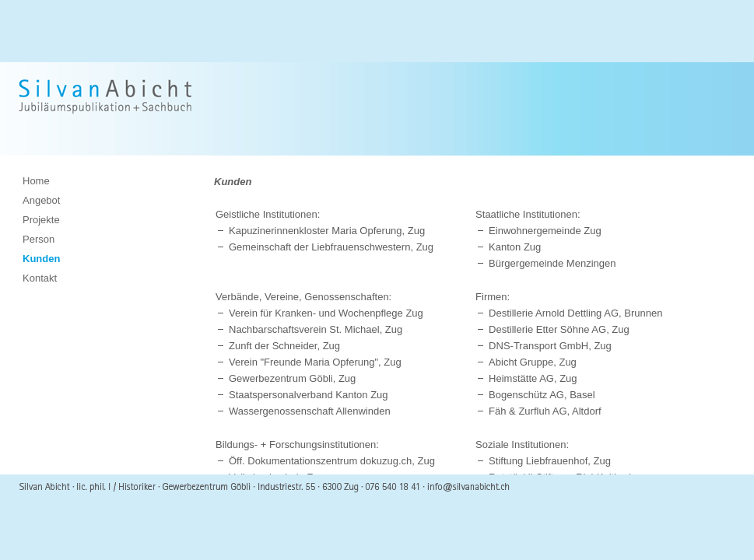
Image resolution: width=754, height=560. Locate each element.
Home (36, 181)
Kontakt (40, 278)
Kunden (41, 259)
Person (39, 239)
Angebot (41, 200)
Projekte (41, 220)
